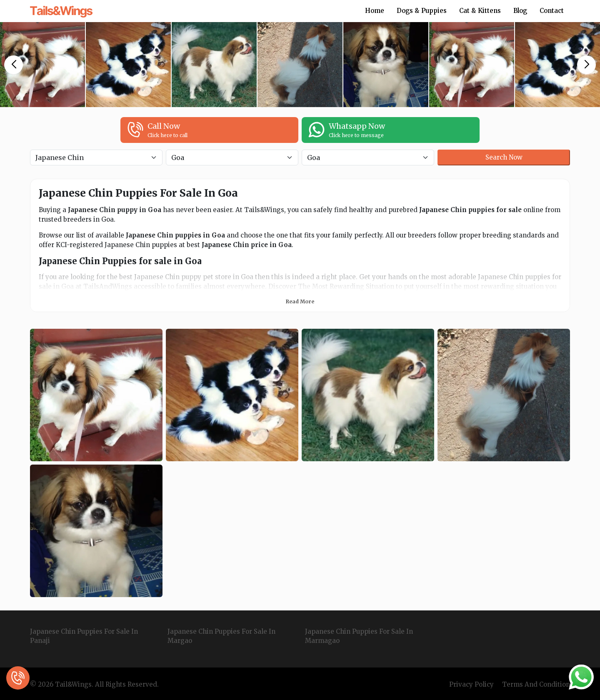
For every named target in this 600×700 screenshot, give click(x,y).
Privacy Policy (471, 684)
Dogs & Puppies (422, 11)
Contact (552, 11)
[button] (14, 65)
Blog (520, 11)
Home (375, 11)
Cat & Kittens (480, 11)
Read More (300, 301)
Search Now (504, 157)
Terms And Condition (536, 684)
